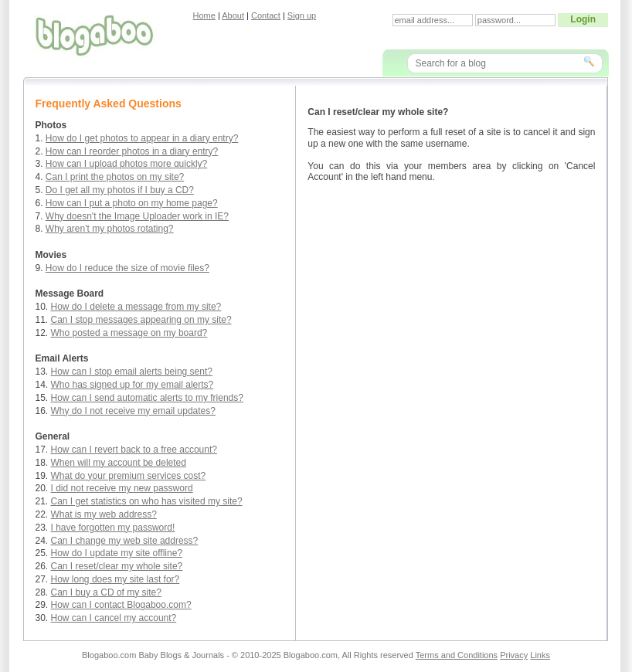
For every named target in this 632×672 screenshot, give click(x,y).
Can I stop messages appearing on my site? (141, 320)
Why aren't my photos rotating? (110, 229)
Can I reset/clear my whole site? (117, 566)
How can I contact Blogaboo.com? (121, 605)
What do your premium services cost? (129, 476)
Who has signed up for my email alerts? (133, 385)
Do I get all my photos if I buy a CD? (120, 190)
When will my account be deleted (119, 463)
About (233, 15)
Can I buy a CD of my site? (106, 592)
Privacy (514, 655)
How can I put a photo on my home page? (132, 203)
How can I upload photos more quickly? (126, 164)
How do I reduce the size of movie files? (127, 268)
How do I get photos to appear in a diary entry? (142, 138)
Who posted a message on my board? (129, 333)
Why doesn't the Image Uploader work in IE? (137, 216)
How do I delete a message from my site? (136, 307)
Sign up (302, 15)
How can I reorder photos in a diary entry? (132, 151)
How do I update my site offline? (117, 553)
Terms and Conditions (457, 655)
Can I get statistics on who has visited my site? (147, 501)
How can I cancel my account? (114, 618)
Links (540, 655)
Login (583, 19)
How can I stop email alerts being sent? (132, 372)
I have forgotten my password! (113, 528)
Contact (266, 15)
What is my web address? (104, 514)
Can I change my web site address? (125, 541)
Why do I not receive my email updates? (133, 411)
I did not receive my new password (122, 488)
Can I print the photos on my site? (115, 177)
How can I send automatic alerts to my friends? (147, 398)
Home (204, 15)
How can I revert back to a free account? (134, 450)
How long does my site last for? (116, 579)
